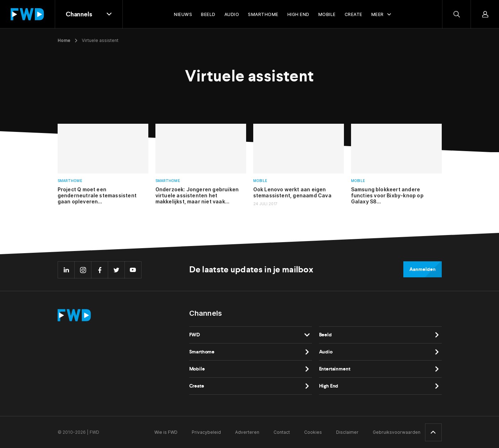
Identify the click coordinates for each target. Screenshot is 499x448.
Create (197, 386)
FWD (195, 335)
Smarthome (70, 181)
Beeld (325, 335)
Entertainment (335, 369)
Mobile (260, 181)
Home (64, 40)
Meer (378, 14)
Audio (326, 352)
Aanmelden (422, 269)
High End (329, 386)
